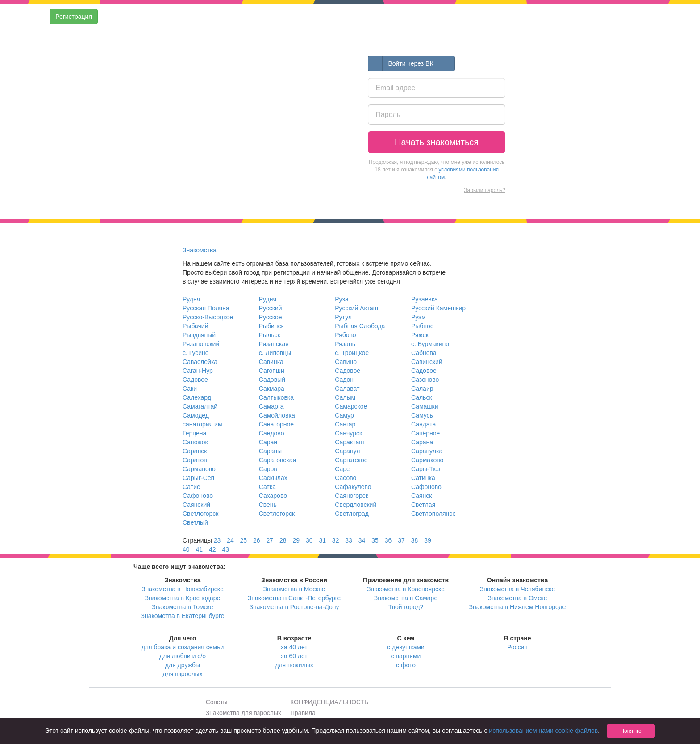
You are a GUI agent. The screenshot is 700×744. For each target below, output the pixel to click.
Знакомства (200, 250)
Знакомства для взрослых (244, 713)
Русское (271, 317)
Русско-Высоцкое (208, 317)
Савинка (271, 362)
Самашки (425, 406)
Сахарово (273, 496)
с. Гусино (196, 353)
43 (225, 549)
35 (375, 540)
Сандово (272, 433)
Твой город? (406, 607)
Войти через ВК (401, 63)
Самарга (271, 406)
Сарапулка (427, 451)
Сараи (268, 442)
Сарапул (347, 451)
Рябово (345, 335)
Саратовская (277, 460)
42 (212, 549)
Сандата (423, 424)
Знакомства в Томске (182, 607)
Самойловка (277, 415)
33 (349, 540)
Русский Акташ (356, 308)
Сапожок (195, 442)
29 (296, 540)
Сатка (267, 487)
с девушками (406, 647)
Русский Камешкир (438, 308)
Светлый (195, 522)
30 (309, 540)
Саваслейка (200, 362)
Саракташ (349, 442)
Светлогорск (200, 514)
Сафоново (426, 487)
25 (244, 540)
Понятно (631, 731)
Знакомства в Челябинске (517, 589)
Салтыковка (276, 397)
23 (217, 540)
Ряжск (420, 335)
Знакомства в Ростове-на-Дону (294, 607)
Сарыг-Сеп (198, 478)
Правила (303, 713)
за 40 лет (294, 647)
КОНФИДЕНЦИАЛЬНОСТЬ (329, 702)
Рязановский (201, 344)
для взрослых (182, 674)
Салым (345, 397)
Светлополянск (433, 514)
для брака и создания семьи (183, 647)
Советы (217, 702)
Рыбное (423, 326)
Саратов (195, 460)
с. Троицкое (352, 353)
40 (186, 549)
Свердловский (356, 505)
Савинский (427, 362)
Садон (344, 380)
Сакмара (272, 389)
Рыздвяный (199, 335)
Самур (344, 415)
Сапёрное (426, 433)
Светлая (423, 505)
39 (428, 540)
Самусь (422, 415)
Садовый (272, 380)
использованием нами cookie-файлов (543, 731)
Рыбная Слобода (360, 326)
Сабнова (424, 353)
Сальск (422, 397)
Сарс (342, 469)
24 (230, 540)
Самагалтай (200, 406)
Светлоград (352, 514)
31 (322, 540)
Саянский (196, 505)
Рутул (343, 317)
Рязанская (274, 344)
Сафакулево (353, 487)
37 (401, 540)
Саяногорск (352, 496)
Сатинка (423, 478)
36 (388, 540)
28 (283, 540)
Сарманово (199, 469)
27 (270, 540)
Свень (268, 505)
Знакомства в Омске (518, 598)
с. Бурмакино (430, 344)
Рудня (191, 299)
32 (336, 540)
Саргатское (351, 460)
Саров (268, 469)
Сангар (345, 424)
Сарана (422, 442)
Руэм (419, 317)
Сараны (270, 451)
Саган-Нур (198, 371)
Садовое (348, 371)
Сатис (191, 487)
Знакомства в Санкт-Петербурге (294, 598)
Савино (346, 362)
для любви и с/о (183, 656)
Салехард (197, 397)
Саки (190, 389)
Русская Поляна (206, 308)
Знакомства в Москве (294, 589)
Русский (271, 308)
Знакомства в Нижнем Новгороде (518, 607)
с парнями (406, 656)
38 (415, 540)
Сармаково (427, 460)
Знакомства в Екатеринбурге (183, 616)
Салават (347, 389)
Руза (342, 299)
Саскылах (273, 478)
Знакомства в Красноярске (406, 589)
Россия (517, 647)
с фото (406, 665)
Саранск (195, 451)
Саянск (422, 496)
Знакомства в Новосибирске (183, 589)
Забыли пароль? (485, 190)
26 (257, 540)
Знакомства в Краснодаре (183, 598)
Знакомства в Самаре (406, 598)
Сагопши (272, 371)
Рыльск (270, 335)
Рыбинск (271, 326)
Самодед (196, 415)
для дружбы (183, 665)
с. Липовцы (275, 353)
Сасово (346, 478)
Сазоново (425, 380)
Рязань (345, 344)
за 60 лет (294, 656)
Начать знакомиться (437, 142)
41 (199, 549)
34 (362, 540)
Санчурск (348, 433)
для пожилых (294, 665)
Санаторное (276, 424)
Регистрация (74, 17)
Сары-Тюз (426, 469)
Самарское (351, 406)
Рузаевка (425, 299)
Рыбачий (196, 326)
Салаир (422, 389)
